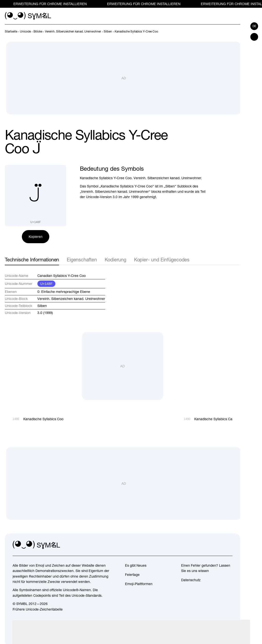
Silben (42, 306)
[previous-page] (11, 32)
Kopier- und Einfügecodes (162, 260)
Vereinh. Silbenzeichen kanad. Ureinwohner (71, 299)
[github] (218, 545)
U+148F (46, 284)
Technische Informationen (32, 260)
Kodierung (115, 260)
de (254, 26)
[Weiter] (237, 32)
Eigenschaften (82, 260)
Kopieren (36, 237)
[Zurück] (228, 32)
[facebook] (228, 545)
